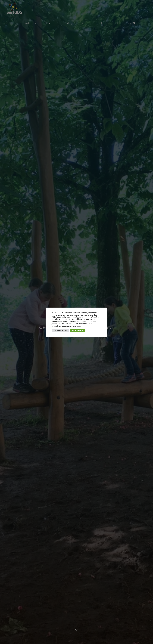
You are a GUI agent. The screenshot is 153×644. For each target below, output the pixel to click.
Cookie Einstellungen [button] (60, 330)
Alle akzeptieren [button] (78, 330)
